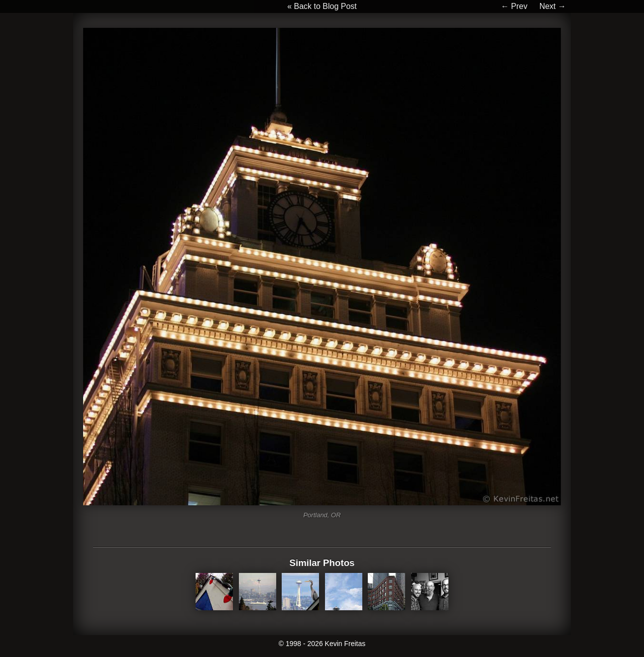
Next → (553, 6)
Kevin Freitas (345, 644)
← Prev (514, 6)
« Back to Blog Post (322, 6)
